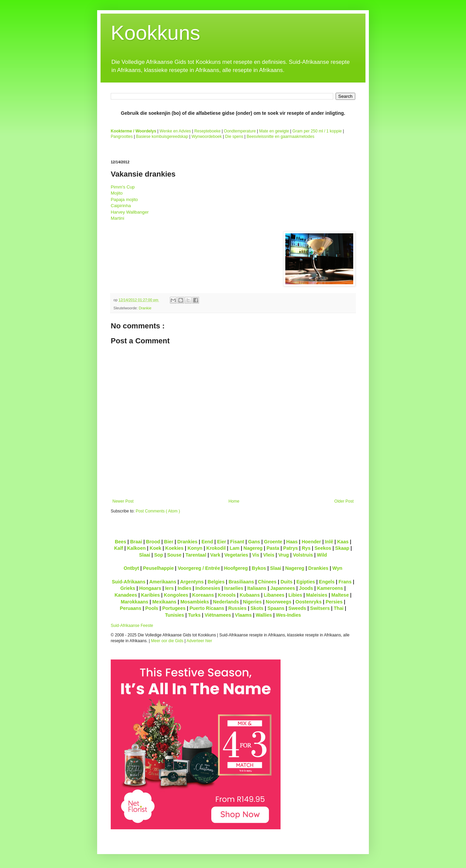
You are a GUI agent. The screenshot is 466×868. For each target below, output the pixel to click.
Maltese (340, 595)
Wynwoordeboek (207, 137)
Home (234, 501)
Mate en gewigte (274, 131)
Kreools (227, 595)
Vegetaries (236, 555)
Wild (322, 555)
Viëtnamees (218, 615)
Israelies (234, 588)
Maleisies (317, 595)
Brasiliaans (241, 582)
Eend (207, 542)
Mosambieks (195, 602)
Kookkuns (156, 33)
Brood (153, 542)
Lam (235, 548)
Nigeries (252, 602)
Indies (185, 588)
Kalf (119, 548)
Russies (237, 608)
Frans (345, 582)
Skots (257, 608)
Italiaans (257, 588)
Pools (152, 608)
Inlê (329, 542)
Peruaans (131, 608)
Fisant (237, 542)
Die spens (234, 137)
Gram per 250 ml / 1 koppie (317, 131)
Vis (256, 555)
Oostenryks (309, 602)
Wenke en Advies (175, 131)
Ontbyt (131, 568)
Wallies (264, 615)
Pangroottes (122, 137)
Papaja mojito (124, 200)
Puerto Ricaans (207, 608)
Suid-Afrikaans (129, 582)
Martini (118, 218)
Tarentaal (196, 555)
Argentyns (192, 582)
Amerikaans (163, 582)
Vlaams (243, 615)
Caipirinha (121, 206)
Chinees (267, 582)
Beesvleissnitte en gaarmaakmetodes (280, 137)
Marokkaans (135, 602)
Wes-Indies (288, 615)
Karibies (150, 595)
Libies (295, 595)
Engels (327, 582)
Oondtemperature (240, 131)
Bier (169, 542)
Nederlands (226, 602)
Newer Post (123, 501)
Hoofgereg (236, 568)
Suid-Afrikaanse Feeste (132, 626)
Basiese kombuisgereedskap (162, 137)
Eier (222, 542)
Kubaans (249, 595)
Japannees (283, 588)
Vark (215, 555)
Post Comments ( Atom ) (158, 511)
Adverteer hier (199, 641)
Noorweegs (279, 602)
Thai (339, 608)
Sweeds (297, 608)
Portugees (174, 608)
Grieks (128, 588)
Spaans (276, 608)
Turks (194, 615)
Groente (273, 542)
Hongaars (150, 588)
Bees (121, 542)
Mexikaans (164, 602)
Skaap (342, 548)
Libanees (274, 595)
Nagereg (253, 548)
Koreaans (203, 595)
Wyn (337, 568)
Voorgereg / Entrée (199, 568)
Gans (254, 542)
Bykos (259, 568)
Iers (169, 588)
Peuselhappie (158, 568)
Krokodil (216, 548)
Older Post (344, 501)
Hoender (311, 542)
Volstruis (303, 555)
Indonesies (208, 588)
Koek (156, 548)
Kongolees (176, 595)
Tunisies (175, 615)
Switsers (320, 608)
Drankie (145, 308)
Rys (306, 548)
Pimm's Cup (123, 187)
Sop (159, 555)
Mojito (117, 193)
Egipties (306, 582)
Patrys (291, 548)
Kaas (343, 542)
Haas (292, 542)
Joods (306, 588)
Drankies (187, 542)
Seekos (323, 548)
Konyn (195, 548)
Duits (286, 582)
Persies (334, 602)
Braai (136, 542)
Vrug (283, 555)
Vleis (269, 555)
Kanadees (126, 595)
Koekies (175, 548)
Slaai (145, 555)
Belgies (216, 582)
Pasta (273, 548)
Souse (174, 555)
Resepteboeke (207, 131)
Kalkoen (136, 548)
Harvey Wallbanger (130, 212)
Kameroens (330, 588)
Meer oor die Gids (167, 641)
